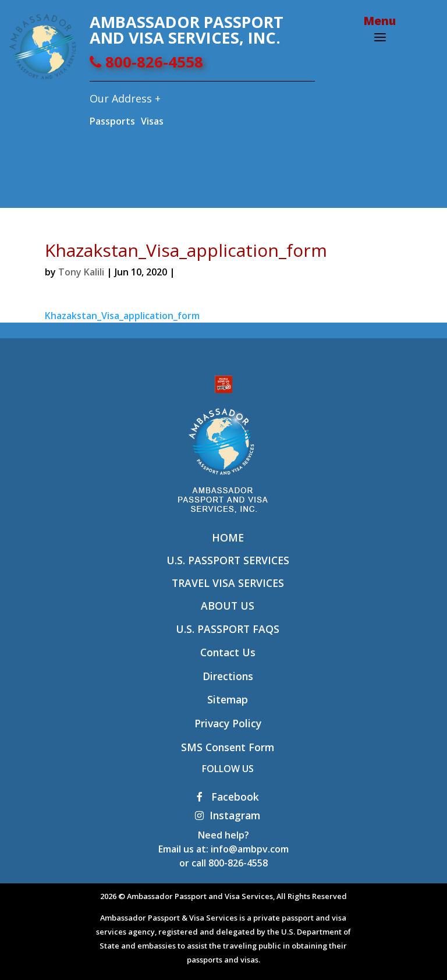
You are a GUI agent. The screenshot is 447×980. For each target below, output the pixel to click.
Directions (228, 676)
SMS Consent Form (228, 747)
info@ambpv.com (250, 849)
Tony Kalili (81, 272)
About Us (228, 606)
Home (228, 537)
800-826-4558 (146, 62)
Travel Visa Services (228, 583)
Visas (152, 121)
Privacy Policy (228, 723)
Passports (112, 121)
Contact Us (228, 652)
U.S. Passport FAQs (228, 629)
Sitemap (228, 699)
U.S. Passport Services (228, 560)
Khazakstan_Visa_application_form (122, 316)
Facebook (228, 797)
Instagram (228, 815)
